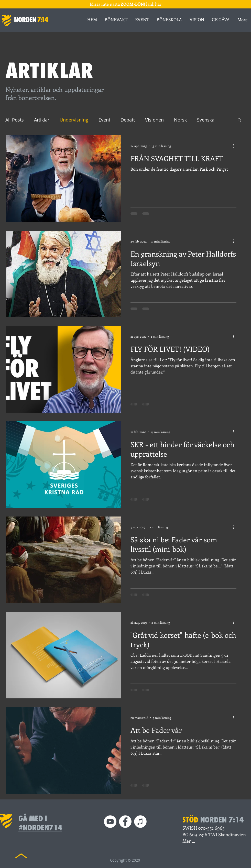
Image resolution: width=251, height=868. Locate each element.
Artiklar (42, 120)
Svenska (206, 120)
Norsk (180, 120)
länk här (154, 4)
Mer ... (189, 841)
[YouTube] (110, 822)
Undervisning (74, 120)
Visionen (154, 120)
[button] (239, 120)
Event (104, 120)
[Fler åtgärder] (236, 146)
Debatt (128, 120)
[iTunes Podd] (140, 822)
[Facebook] (125, 822)
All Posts (15, 120)
